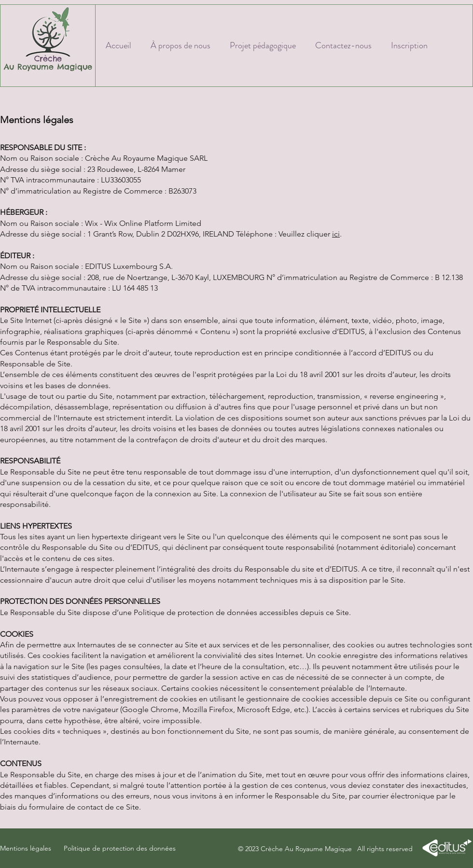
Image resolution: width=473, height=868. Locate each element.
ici (336, 234)
